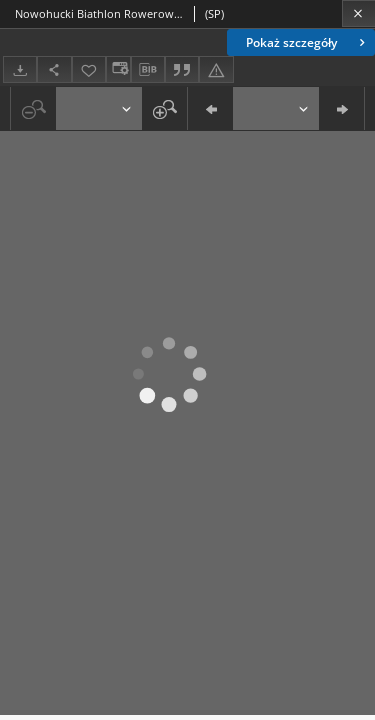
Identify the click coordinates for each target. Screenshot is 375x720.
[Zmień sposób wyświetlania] (118, 69)
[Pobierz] (20, 69)
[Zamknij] (358, 13)
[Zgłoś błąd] (216, 69)
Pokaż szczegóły (307, 42)
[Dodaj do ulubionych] (89, 69)
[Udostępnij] (54, 69)
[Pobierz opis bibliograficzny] (148, 70)
